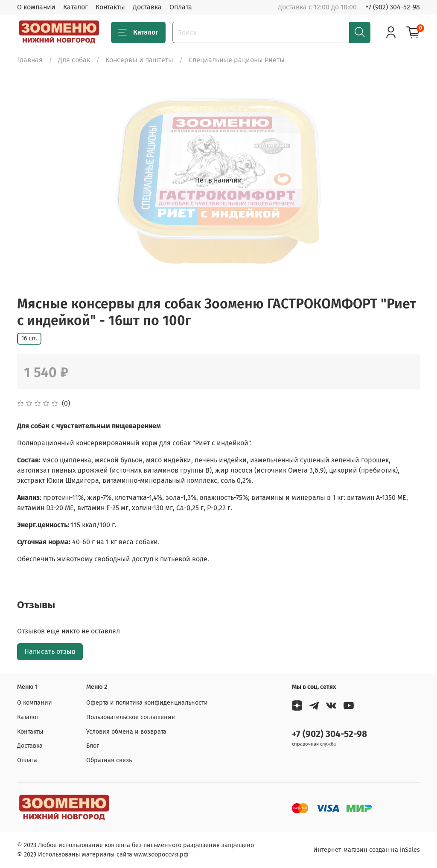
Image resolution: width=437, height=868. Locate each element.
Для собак (74, 60)
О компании (36, 7)
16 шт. (29, 338)
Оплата (181, 7)
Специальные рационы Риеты (237, 60)
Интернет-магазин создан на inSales (367, 850)
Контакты (110, 7)
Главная (30, 60)
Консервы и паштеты (139, 60)
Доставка (147, 7)
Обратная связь (109, 760)
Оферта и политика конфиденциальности (147, 703)
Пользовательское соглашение (131, 717)
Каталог (76, 7)
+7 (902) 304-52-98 (393, 7)
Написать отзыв (50, 652)
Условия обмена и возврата (126, 732)
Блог (93, 746)
